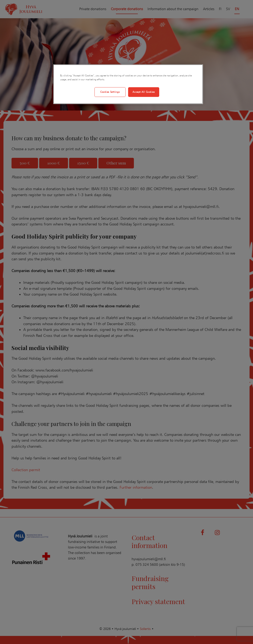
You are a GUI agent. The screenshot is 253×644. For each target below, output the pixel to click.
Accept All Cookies (144, 92)
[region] (128, 84)
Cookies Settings (110, 92)
